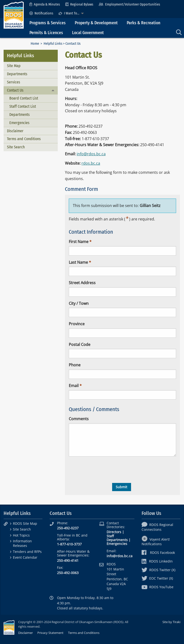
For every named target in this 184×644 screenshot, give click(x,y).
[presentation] (105, 470)
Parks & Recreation (144, 23)
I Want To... (69, 13)
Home (35, 44)
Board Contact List (24, 98)
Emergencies (19, 123)
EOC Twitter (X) (157, 578)
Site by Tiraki (171, 622)
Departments (17, 74)
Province (77, 324)
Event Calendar (25, 557)
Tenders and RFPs (27, 552)
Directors (114, 532)
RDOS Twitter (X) (158, 570)
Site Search (16, 147)
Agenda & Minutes (45, 4)
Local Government (88, 33)
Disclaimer (15, 131)
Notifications (41, 13)
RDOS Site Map (25, 523)
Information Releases (22, 543)
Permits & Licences (46, 33)
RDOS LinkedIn (157, 561)
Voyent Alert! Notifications (156, 542)
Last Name (78, 262)
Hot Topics (21, 535)
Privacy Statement (50, 633)
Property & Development (96, 23)
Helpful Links (53, 44)
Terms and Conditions (24, 139)
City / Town (79, 303)
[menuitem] (45, 4)
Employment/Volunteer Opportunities (129, 4)
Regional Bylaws (79, 4)
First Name (79, 242)
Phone (75, 365)
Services (14, 82)
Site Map (14, 66)
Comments (79, 419)
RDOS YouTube (158, 587)
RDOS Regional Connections (157, 527)
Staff (110, 536)
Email (74, 386)
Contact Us (15, 90)
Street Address (82, 283)
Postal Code (80, 344)
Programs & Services (48, 23)
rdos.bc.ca (91, 163)
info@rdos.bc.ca (91, 154)
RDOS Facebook (158, 553)
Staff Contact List (23, 106)
